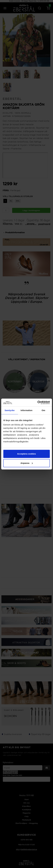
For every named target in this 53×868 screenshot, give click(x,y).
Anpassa (27, 463)
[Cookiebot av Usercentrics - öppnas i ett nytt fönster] (38, 402)
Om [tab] (43, 410)
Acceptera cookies (26, 454)
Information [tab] (27, 410)
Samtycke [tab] (10, 410)
